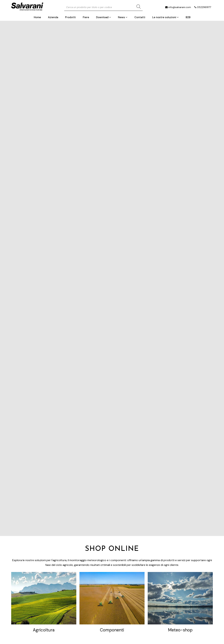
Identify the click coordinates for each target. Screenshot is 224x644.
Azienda (53, 17)
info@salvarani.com (180, 7)
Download (104, 17)
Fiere (86, 17)
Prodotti (70, 17)
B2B (188, 17)
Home (37, 17)
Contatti (140, 17)
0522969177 (204, 7)
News (123, 17)
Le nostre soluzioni (165, 17)
